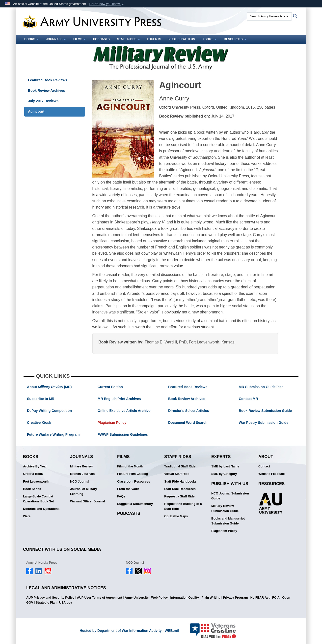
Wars (27, 516)
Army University (137, 598)
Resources (235, 39)
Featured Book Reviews (48, 80)
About (209, 39)
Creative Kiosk (39, 423)
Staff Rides (129, 39)
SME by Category (224, 474)
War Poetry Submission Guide (264, 423)
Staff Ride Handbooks (180, 482)
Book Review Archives (47, 91)
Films (80, 39)
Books (31, 39)
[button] (107, 4)
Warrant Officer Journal (87, 501)
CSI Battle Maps (176, 516)
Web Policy (159, 598)
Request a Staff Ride (179, 496)
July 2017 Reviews (43, 101)
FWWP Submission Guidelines (123, 434)
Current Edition (110, 387)
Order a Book (33, 474)
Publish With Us (182, 39)
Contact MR (248, 399)
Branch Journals (82, 474)
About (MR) (49, 387)
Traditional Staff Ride (180, 466)
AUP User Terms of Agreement (100, 598)
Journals (56, 39)
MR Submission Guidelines (261, 387)
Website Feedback (272, 474)
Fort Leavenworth (36, 482)
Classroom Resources (134, 482)
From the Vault (128, 489)
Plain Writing (211, 598)
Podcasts (101, 39)
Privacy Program (235, 598)
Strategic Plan (46, 603)
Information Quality (185, 598)
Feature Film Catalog (133, 474)
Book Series (32, 489)
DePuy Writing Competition (49, 411)
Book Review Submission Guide (265, 411)
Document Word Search (188, 423)
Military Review (81, 466)
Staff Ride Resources (180, 489)
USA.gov (66, 603)
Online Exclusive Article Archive (124, 411)
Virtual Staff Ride (177, 474)
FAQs (121, 496)
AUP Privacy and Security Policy (50, 598)
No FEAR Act (260, 598)
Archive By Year (35, 466)
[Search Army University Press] (269, 16)
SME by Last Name (225, 466)
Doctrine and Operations (41, 509)
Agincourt (36, 111)
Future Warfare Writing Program (53, 434)
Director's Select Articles (189, 411)
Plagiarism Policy (112, 423)
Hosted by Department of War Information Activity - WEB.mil (129, 631)
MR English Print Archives (119, 399)
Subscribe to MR (41, 399)
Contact (264, 466)
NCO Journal (80, 482)
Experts (154, 39)
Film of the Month (130, 466)
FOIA (276, 598)
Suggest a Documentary (135, 504)
